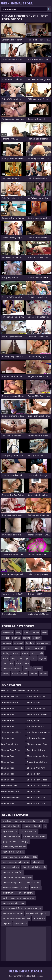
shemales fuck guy (11, 867)
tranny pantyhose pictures (14, 847)
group (25, 653)
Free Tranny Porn (9, 786)
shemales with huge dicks (37, 913)
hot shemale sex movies (39, 732)
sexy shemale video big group (16, 862)
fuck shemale (39, 918)
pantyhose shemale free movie (16, 918)
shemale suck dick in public (34, 867)
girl (27, 658)
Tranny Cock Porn (9, 702)
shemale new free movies (34, 836)
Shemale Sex (33, 691)
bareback (7, 643)
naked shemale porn (37, 762)
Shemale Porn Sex (10, 697)
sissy (13, 658)
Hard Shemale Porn (10, 792)
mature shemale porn (37, 756)
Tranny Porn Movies (11, 797)
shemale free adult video (14, 903)
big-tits (24, 674)
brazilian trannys (26, 893)
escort (34, 653)
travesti (16, 653)
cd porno (7, 924)
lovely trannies (9, 893)
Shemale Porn (8, 714)
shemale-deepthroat (12, 669)
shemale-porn (43, 643)
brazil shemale (20, 924)
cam (5, 663)
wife (21, 658)
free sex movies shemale (13, 691)
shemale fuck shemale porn (38, 786)
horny (15, 674)
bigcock (43, 658)
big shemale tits (10, 831)
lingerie (34, 674)
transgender (39, 648)
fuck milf (43, 821)
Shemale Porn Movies (37, 714)
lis (45, 826)
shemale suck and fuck (13, 872)
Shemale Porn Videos (11, 732)
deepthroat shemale (32, 826)
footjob (6, 638)
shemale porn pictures (13, 883)
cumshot (38, 669)
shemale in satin (33, 883)
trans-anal (18, 643)
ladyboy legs (38, 862)
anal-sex (35, 633)
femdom (30, 643)
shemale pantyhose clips (26, 821)
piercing (27, 638)
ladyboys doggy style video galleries (18, 898)
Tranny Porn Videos (36, 708)
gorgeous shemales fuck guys (16, 842)
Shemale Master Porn (37, 744)
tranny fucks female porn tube (16, 857)
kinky (28, 648)
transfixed (7, 821)
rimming (16, 638)
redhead (28, 669)
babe (27, 663)
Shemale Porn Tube (36, 797)
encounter (36, 888)
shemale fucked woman (13, 852)
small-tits (19, 648)
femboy (6, 653)
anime (5, 658)
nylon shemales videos (13, 913)
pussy (19, 633)
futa (11, 663)
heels (44, 633)
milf (41, 653)
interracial (7, 648)
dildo (34, 658)
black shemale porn (28, 831)
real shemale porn (36, 750)
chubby (6, 674)
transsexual (8, 633)
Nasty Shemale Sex (36, 697)
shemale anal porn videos (36, 768)
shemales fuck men (11, 836)
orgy (26, 633)
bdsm (19, 663)
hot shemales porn (36, 726)
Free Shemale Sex (9, 744)
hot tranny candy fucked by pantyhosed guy (22, 908)
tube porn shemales (37, 738)
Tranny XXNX (33, 720)
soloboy (37, 638)
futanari (43, 674)
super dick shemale (11, 826)
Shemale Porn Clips (36, 803)
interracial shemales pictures (15, 888)
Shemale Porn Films (11, 750)
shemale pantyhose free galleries (17, 877)
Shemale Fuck (8, 708)
